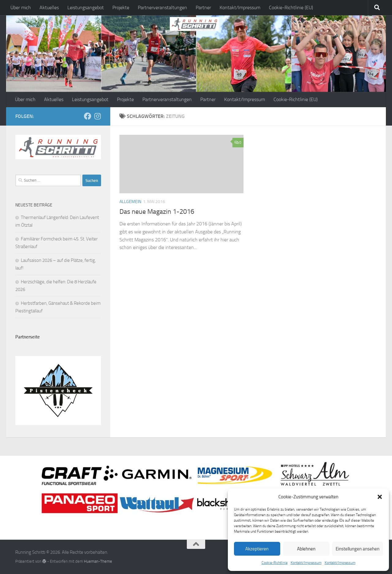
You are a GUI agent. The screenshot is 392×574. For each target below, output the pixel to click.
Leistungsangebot (86, 8)
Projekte (121, 8)
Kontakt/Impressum (306, 563)
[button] (380, 497)
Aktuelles (49, 8)
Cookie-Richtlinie (275, 563)
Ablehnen (306, 549)
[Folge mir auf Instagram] (97, 116)
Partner (203, 8)
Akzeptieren (257, 549)
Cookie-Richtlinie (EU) (291, 8)
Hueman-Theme (98, 561)
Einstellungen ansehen (358, 549)
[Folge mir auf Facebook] (88, 116)
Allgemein (130, 202)
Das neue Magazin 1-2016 (157, 212)
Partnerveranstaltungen (162, 8)
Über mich (21, 8)
